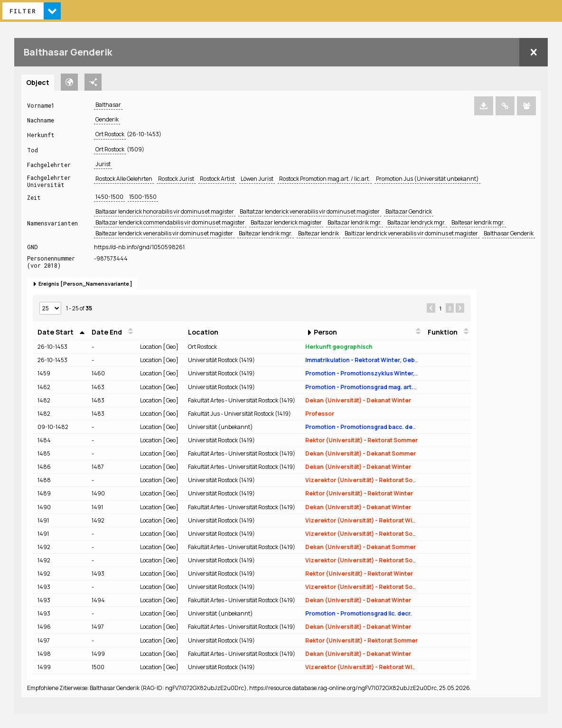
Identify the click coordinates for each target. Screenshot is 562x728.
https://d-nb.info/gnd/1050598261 (139, 247)
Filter (23, 11)
